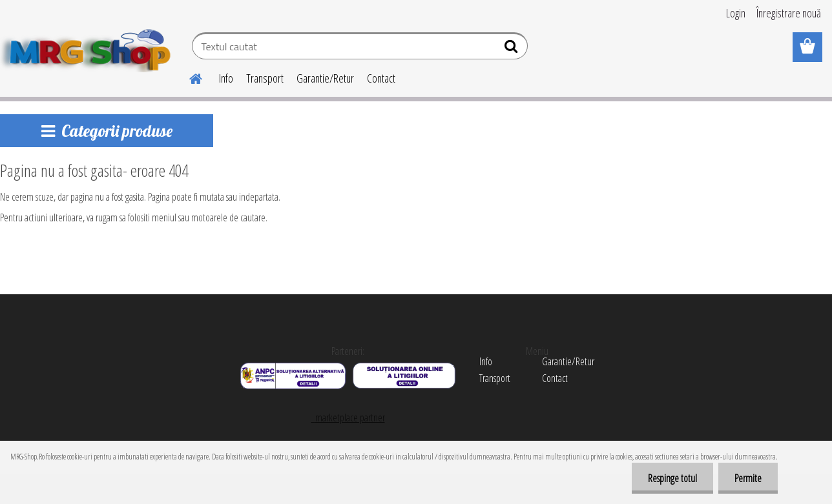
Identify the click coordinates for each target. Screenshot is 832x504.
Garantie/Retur (325, 78)
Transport (265, 78)
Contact (381, 78)
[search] (513, 49)
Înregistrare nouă (789, 13)
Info (226, 78)
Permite (748, 478)
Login (736, 13)
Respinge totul (672, 478)
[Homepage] (188, 77)
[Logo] (89, 48)
